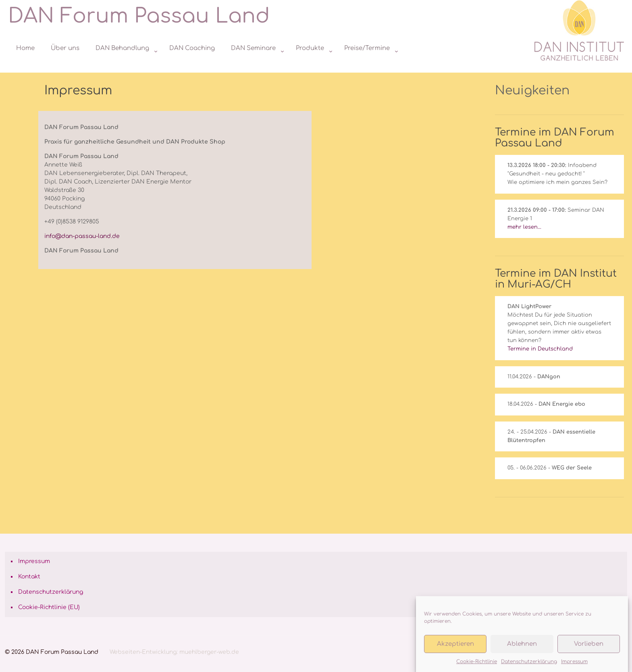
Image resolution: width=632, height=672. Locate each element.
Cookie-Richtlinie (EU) (49, 607)
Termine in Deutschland (540, 349)
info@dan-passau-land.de (82, 236)
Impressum (574, 662)
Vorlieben (589, 644)
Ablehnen (522, 644)
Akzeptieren (455, 644)
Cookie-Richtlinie (477, 662)
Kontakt (29, 577)
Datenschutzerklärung (529, 662)
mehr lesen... (524, 227)
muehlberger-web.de (209, 652)
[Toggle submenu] (124, 69)
